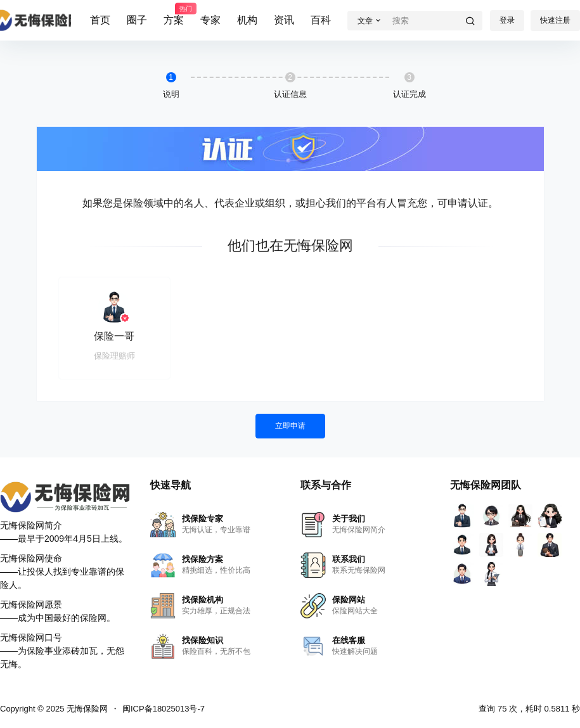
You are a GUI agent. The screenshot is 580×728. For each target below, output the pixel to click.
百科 (321, 20)
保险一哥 (114, 336)
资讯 (284, 20)
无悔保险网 (86, 709)
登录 (507, 20)
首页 (100, 20)
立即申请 (290, 426)
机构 (247, 20)
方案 (174, 15)
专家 (210, 20)
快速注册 (555, 20)
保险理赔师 (114, 356)
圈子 (137, 20)
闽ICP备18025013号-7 (164, 709)
